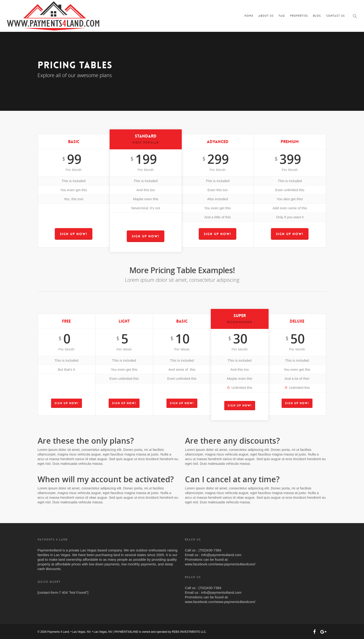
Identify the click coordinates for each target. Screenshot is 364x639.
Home (249, 16)
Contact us (335, 16)
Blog (317, 16)
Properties (299, 16)
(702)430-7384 (210, 550)
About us (266, 16)
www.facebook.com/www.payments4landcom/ (220, 564)
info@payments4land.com (221, 555)
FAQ (282, 16)
